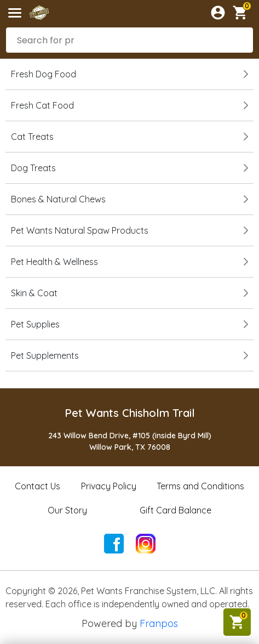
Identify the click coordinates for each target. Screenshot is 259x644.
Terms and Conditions (200, 486)
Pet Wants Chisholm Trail (130, 413)
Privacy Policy (109, 486)
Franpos (159, 623)
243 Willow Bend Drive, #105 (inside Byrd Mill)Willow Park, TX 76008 (130, 441)
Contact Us (38, 486)
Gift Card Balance (175, 510)
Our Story (67, 510)
